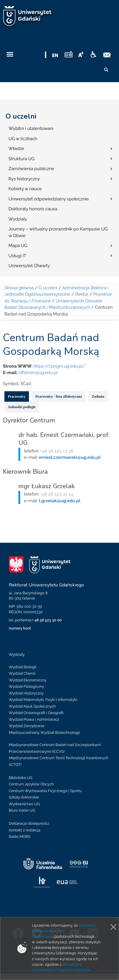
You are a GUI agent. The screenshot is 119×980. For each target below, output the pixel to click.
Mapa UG (18, 246)
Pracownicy (17, 396)
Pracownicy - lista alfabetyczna (59, 396)
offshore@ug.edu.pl (38, 373)
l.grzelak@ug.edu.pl (60, 501)
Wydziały (18, 219)
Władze (16, 149)
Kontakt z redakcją (25, 830)
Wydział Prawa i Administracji (34, 719)
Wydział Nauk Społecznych (32, 706)
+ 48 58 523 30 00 (47, 620)
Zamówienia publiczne (31, 169)
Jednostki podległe (22, 407)
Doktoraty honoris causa (33, 209)
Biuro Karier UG (22, 810)
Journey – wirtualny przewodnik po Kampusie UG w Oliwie (58, 232)
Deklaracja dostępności (29, 823)
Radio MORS (20, 837)
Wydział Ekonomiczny (28, 680)
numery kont (20, 628)
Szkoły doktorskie (24, 797)
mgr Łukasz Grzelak (47, 486)
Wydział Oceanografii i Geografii (36, 713)
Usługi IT (17, 256)
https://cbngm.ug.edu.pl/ (59, 366)
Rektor (82, 294)
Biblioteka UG (20, 778)
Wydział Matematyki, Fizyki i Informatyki (43, 700)
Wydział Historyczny (26, 693)
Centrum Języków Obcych (31, 784)
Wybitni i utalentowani (31, 128)
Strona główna (19, 288)
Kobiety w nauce (25, 189)
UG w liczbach (23, 139)
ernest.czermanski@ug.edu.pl (70, 457)
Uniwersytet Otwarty (29, 266)
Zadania (98, 396)
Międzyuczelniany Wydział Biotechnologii (44, 733)
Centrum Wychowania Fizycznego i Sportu (45, 791)
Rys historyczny (24, 179)
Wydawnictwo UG (24, 804)
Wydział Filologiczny (26, 686)
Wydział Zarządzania (26, 726)
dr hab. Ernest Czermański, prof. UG (64, 439)
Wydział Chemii (22, 673)
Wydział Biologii (23, 667)
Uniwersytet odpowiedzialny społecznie (49, 199)
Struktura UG (21, 159)
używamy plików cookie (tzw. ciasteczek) (64, 931)
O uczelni (21, 116)
